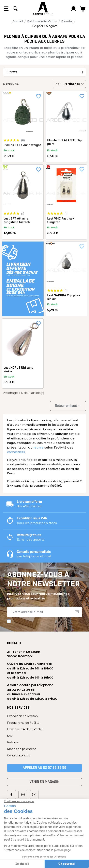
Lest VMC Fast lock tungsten (61, 221)
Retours (13, 742)
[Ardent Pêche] (43, 9)
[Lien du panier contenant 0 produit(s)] (83, 9)
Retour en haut (68, 406)
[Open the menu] (6, 9)
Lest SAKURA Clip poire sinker (64, 298)
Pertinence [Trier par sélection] (74, 84)
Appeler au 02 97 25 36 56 (44, 768)
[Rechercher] (15, 9)
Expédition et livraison (22, 716)
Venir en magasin (44, 782)
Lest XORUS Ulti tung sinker (19, 370)
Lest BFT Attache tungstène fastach (17, 221)
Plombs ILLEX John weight (22, 145)
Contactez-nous (18, 755)
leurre (39, 447)
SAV (10, 736)
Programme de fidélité (23, 723)
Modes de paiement (21, 749)
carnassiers (16, 452)
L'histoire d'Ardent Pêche (25, 729)
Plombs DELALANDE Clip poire (64, 142)
